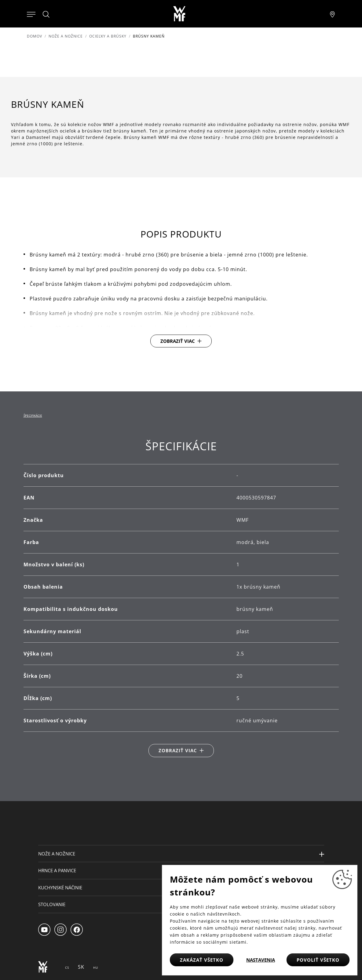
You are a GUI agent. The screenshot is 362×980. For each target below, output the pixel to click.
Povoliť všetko (318, 960)
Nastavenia (261, 960)
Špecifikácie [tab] (33, 416)
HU (96, 967)
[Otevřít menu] (31, 14)
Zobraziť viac (178, 341)
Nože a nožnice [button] (57, 854)
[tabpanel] (181, 598)
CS (67, 967)
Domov (35, 36)
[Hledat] (46, 14)
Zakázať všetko (202, 960)
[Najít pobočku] (332, 14)
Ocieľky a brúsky (108, 36)
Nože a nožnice (66, 36)
